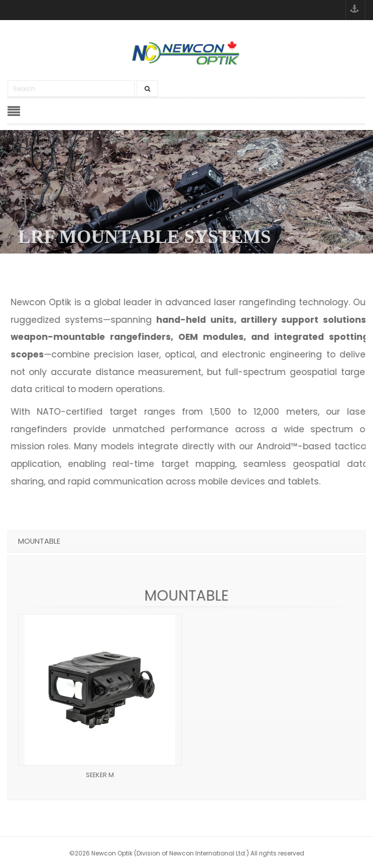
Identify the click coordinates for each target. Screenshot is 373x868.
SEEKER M (100, 775)
